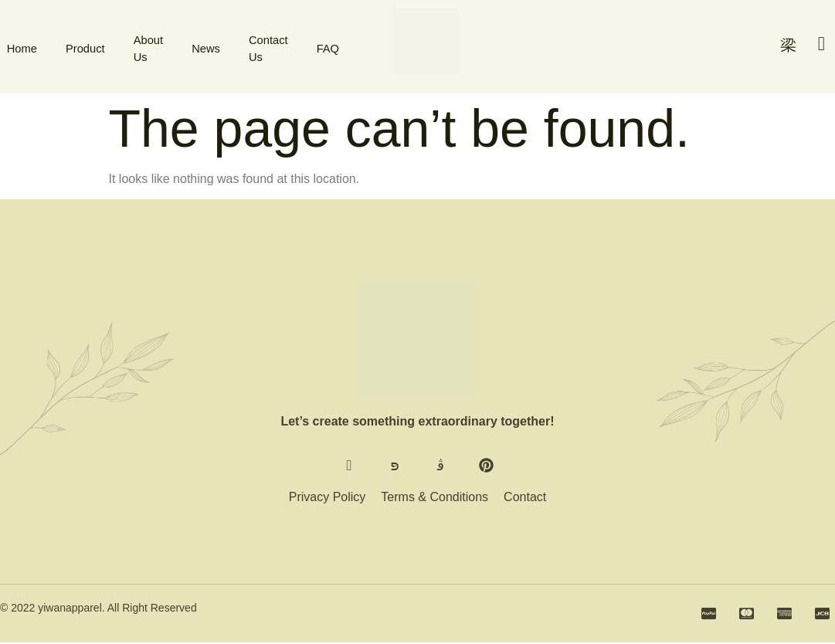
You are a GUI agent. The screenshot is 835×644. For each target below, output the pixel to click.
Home (15, 46)
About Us (148, 46)
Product (82, 46)
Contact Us (273, 46)
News (209, 46)
